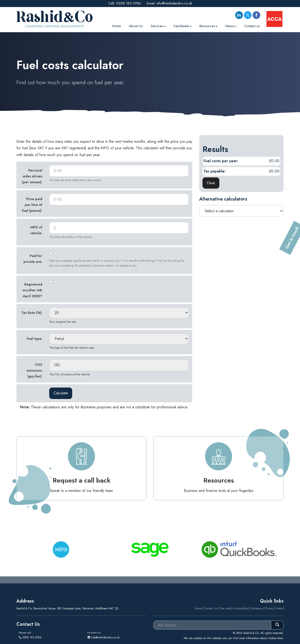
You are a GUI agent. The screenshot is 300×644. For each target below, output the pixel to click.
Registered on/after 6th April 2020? (32, 290)
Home (116, 25)
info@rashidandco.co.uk (174, 3)
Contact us (252, 25)
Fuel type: (34, 339)
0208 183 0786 (128, 3)
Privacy (269, 608)
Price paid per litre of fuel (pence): (32, 205)
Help (279, 608)
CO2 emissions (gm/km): (34, 370)
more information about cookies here (261, 638)
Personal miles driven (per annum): (32, 176)
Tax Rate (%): (32, 313)
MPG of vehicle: (36, 230)
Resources (208, 25)
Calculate (61, 393)
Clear (211, 183)
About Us (136, 25)
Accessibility (240, 608)
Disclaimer (257, 608)
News (231, 25)
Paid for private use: (33, 259)
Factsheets (183, 25)
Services (158, 25)
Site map (225, 608)
